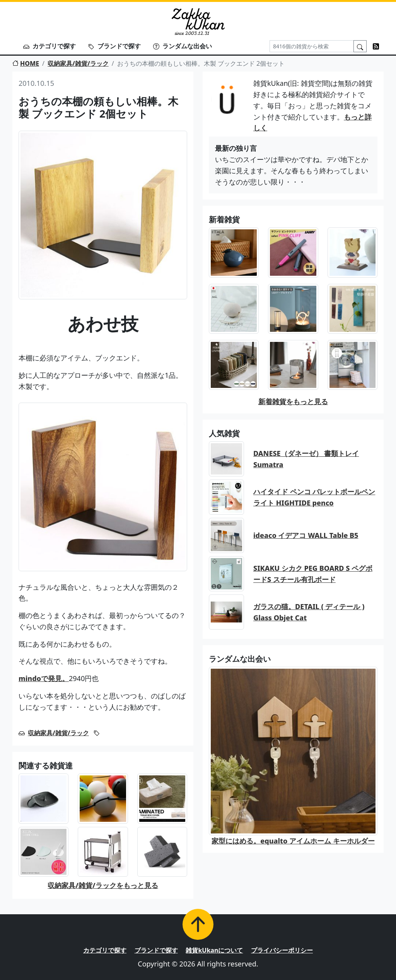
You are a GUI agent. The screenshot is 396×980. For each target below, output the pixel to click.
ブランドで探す (114, 46)
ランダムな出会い (183, 46)
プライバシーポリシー (282, 950)
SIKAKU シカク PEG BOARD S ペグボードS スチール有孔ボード (313, 574)
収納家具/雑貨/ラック (78, 63)
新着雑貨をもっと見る (293, 401)
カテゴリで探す (49, 46)
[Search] (312, 46)
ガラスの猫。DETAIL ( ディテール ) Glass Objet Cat (309, 612)
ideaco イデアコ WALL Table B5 (306, 535)
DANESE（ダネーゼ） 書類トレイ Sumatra (306, 459)
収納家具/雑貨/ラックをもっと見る (103, 885)
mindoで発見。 (44, 678)
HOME (26, 63)
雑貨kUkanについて (214, 950)
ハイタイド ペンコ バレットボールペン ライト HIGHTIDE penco (314, 497)
